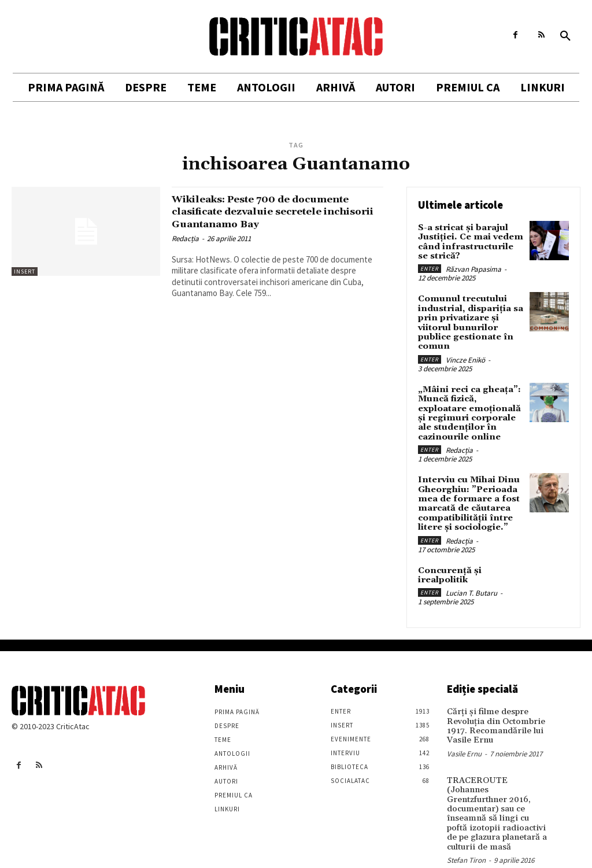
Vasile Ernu (464, 738)
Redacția (185, 238)
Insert (25, 272)
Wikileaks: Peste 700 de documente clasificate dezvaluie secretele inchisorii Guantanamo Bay (276, 211)
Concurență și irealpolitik (447, 562)
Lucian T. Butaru (471, 579)
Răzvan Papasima (473, 267)
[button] (565, 36)
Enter (430, 266)
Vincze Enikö (465, 354)
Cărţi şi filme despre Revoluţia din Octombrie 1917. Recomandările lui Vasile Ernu (493, 711)
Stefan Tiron (466, 831)
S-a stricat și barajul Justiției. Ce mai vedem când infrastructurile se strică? (469, 241)
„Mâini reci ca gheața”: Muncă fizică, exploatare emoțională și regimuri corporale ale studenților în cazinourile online (470, 406)
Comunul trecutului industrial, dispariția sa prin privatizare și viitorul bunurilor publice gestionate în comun (469, 318)
